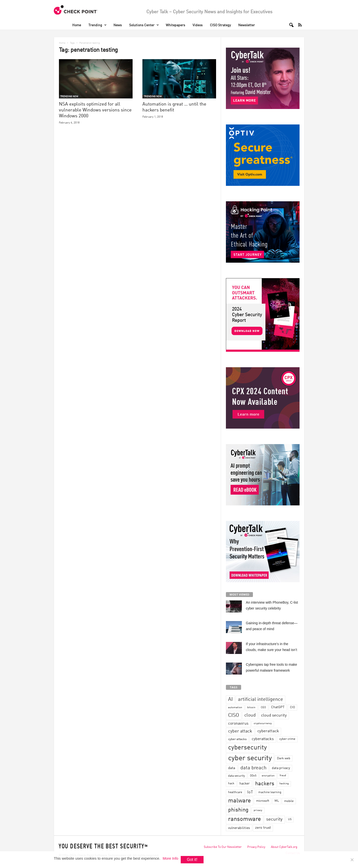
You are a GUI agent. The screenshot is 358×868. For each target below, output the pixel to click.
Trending (97, 25)
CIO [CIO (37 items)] (292, 707)
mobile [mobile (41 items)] (289, 801)
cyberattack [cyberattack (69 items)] (268, 731)
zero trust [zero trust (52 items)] (263, 828)
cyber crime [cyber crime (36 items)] (287, 739)
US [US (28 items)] (290, 820)
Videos (198, 25)
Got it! (192, 860)
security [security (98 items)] (274, 819)
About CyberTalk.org (284, 847)
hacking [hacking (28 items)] (284, 784)
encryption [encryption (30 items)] (268, 776)
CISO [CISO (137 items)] (234, 715)
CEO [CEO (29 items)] (263, 707)
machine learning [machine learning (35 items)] (270, 792)
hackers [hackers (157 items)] (265, 784)
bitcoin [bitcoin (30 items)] (251, 707)
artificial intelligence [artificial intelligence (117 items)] (261, 699)
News (118, 25)
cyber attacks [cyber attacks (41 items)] (237, 739)
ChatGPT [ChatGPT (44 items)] (278, 707)
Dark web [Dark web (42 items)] (284, 758)
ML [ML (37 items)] (277, 801)
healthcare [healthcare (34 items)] (235, 792)
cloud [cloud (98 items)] (250, 715)
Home (77, 25)
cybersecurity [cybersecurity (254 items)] (248, 748)
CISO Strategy (220, 25)
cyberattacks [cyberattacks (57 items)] (263, 739)
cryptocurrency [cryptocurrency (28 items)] (263, 724)
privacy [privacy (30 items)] (258, 810)
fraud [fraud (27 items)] (283, 776)
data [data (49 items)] (232, 768)
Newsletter (247, 25)
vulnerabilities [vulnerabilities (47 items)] (239, 828)
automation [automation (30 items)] (235, 707)
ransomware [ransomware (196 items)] (245, 819)
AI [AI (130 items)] (230, 699)
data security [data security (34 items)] (236, 776)
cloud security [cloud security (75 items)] (274, 715)
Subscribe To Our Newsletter (223, 847)
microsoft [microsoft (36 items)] (263, 801)
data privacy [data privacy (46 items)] (281, 768)
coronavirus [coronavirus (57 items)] (238, 724)
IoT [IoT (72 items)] (250, 792)
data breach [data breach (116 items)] (253, 768)
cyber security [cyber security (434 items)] (250, 758)
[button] (290, 25)
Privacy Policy (256, 847)
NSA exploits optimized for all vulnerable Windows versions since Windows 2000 (95, 110)
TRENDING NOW (69, 96)
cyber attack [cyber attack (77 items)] (240, 731)
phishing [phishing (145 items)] (238, 810)
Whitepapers (175, 25)
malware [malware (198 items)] (240, 801)
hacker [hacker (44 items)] (245, 784)
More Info (171, 858)
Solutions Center (144, 25)
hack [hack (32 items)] (231, 784)
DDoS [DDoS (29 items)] (253, 776)
